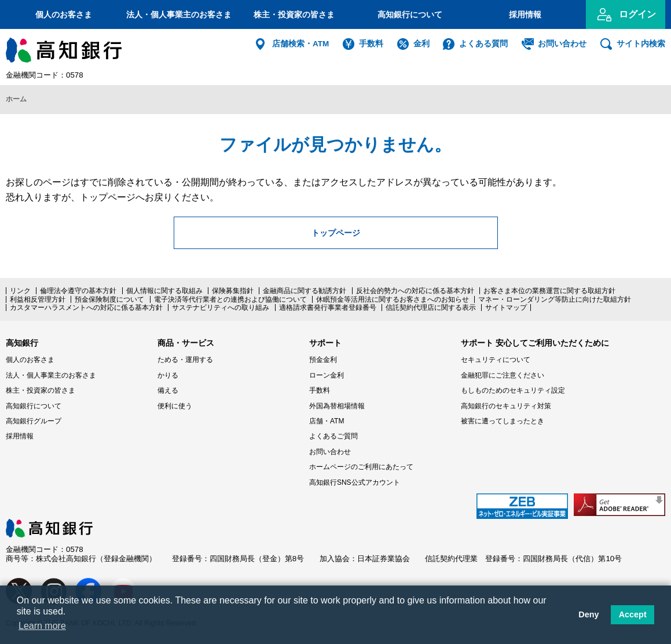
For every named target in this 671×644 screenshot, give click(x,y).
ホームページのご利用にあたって (361, 466)
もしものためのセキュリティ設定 (513, 390)
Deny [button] (588, 614)
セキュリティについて (496, 359)
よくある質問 (483, 44)
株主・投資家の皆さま (294, 14)
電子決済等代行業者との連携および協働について (230, 298)
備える (168, 390)
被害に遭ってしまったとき (503, 420)
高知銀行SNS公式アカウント (355, 481)
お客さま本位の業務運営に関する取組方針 (549, 290)
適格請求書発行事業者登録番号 (328, 307)
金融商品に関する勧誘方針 (305, 290)
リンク (20, 290)
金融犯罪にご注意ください (503, 374)
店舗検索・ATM (300, 44)
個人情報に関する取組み (164, 290)
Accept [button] (633, 614)
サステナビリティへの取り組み (221, 307)
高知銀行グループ (34, 420)
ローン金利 (327, 374)
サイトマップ (506, 307)
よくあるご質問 (333, 436)
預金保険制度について (109, 298)
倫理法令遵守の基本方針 (78, 290)
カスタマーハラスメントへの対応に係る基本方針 (86, 307)
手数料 (371, 44)
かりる (168, 374)
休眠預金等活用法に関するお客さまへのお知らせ (393, 298)
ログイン (637, 14)
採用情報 (525, 14)
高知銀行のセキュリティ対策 (506, 405)
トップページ (336, 231)
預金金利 (323, 359)
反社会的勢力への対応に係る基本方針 (415, 290)
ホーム (16, 99)
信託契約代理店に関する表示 (431, 307)
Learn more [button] (42, 626)
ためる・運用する (185, 359)
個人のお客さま (64, 14)
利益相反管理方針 (38, 298)
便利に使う (175, 405)
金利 (421, 44)
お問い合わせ (562, 44)
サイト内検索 (641, 44)
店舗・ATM (327, 420)
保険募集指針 (233, 290)
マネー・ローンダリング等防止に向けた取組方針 (555, 298)
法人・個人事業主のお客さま (179, 14)
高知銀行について (410, 14)
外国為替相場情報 (337, 405)
